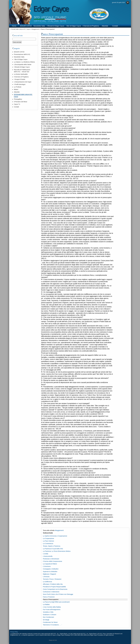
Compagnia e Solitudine (51, 569)
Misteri (16, 89)
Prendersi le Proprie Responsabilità (54, 587)
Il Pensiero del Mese (21, 102)
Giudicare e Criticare (50, 615)
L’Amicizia (46, 577)
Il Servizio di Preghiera (91, 26)
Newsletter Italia (39, 26)
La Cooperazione (49, 538)
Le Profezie (18, 87)
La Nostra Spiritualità (21, 74)
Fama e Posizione (49, 597)
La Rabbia (46, 604)
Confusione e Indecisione (51, 592)
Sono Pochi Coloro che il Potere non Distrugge (58, 594)
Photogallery (18, 99)
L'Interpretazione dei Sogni (23, 82)
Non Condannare (49, 617)
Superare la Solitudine (50, 572)
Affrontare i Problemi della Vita (53, 584)
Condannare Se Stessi (50, 622)
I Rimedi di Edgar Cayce (56, 26)
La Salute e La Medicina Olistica (24, 62)
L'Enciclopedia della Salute (23, 64)
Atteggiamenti (35, 29)
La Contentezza (48, 544)
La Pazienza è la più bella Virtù (53, 549)
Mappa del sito (53, 640)
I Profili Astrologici (20, 84)
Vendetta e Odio (48, 612)
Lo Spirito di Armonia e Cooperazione (55, 536)
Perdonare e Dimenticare (51, 559)
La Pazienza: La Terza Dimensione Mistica (57, 551)
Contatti (115, 26)
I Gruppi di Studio (20, 79)
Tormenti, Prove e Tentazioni (52, 579)
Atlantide (105, 26)
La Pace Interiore (49, 541)
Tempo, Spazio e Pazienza (52, 546)
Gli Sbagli (46, 620)
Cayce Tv (17, 104)
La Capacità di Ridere (50, 564)
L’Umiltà (46, 554)
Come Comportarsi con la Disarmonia (55, 589)
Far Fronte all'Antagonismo (52, 610)
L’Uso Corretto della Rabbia (52, 607)
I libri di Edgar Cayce (74, 26)
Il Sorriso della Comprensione (53, 561)
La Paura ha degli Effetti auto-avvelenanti (56, 602)
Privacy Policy (14, 632)
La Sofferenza (47, 582)
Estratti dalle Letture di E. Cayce (21, 29)
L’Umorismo (47, 566)
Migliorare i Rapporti (49, 574)
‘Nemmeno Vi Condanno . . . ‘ (52, 625)
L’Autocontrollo (48, 556)
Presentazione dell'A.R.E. (22, 54)
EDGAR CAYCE (26, 26)
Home (14, 26)
